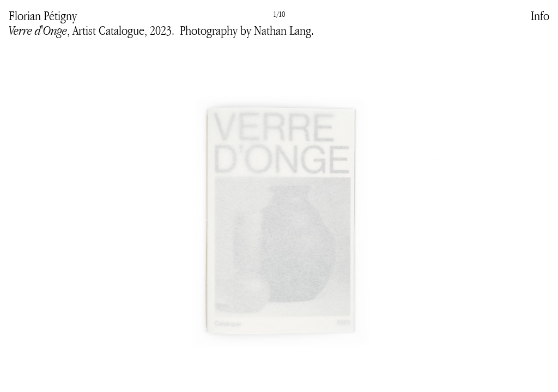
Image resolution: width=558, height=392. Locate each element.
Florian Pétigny (43, 16)
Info (540, 16)
